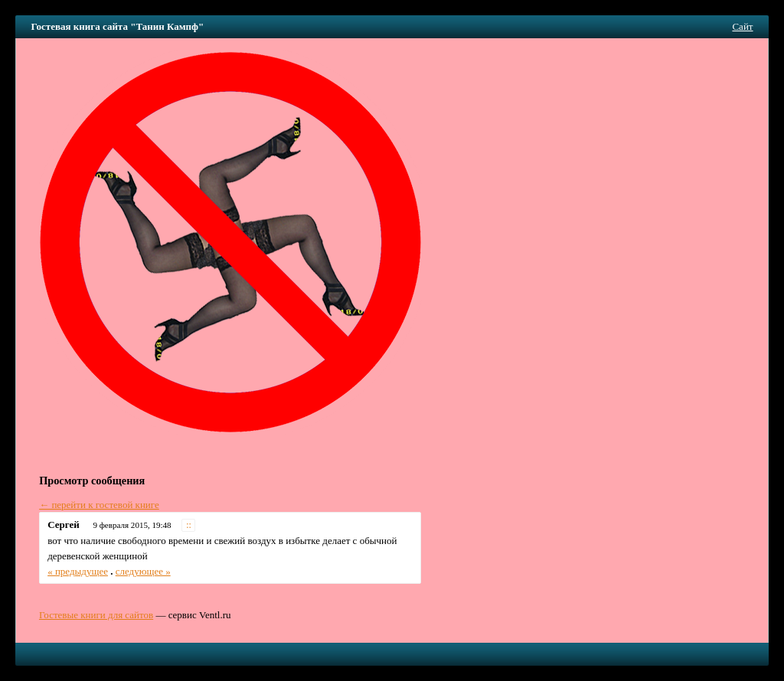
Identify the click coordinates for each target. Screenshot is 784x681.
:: (189, 525)
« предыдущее (78, 571)
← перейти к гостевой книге (99, 505)
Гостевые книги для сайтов (96, 615)
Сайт (742, 26)
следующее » (143, 571)
